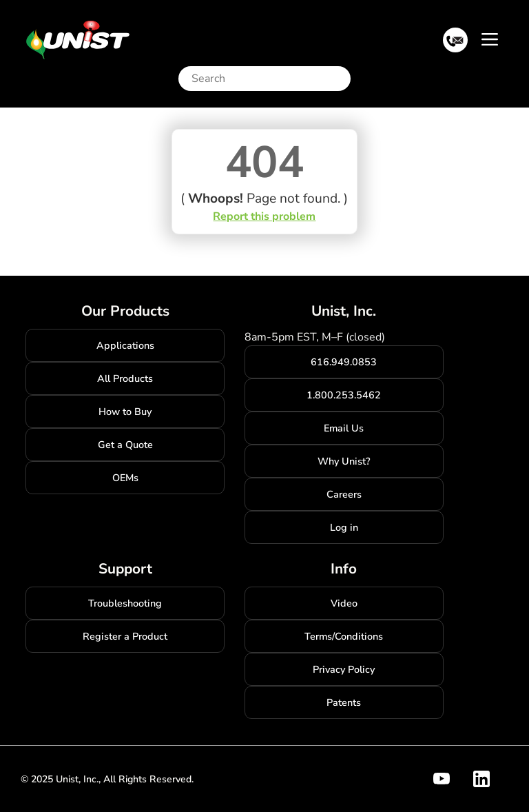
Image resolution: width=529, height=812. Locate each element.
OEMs (125, 478)
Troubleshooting (125, 603)
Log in (344, 527)
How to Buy (125, 412)
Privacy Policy (344, 669)
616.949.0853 (344, 362)
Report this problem (264, 216)
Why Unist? (344, 461)
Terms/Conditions (344, 636)
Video (344, 603)
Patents (344, 702)
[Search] (268, 79)
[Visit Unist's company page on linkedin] (490, 779)
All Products (125, 378)
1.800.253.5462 (344, 395)
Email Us (344, 428)
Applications (125, 345)
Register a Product (125, 636)
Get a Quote (125, 445)
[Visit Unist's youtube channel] (450, 779)
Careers (344, 494)
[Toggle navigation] (490, 39)
